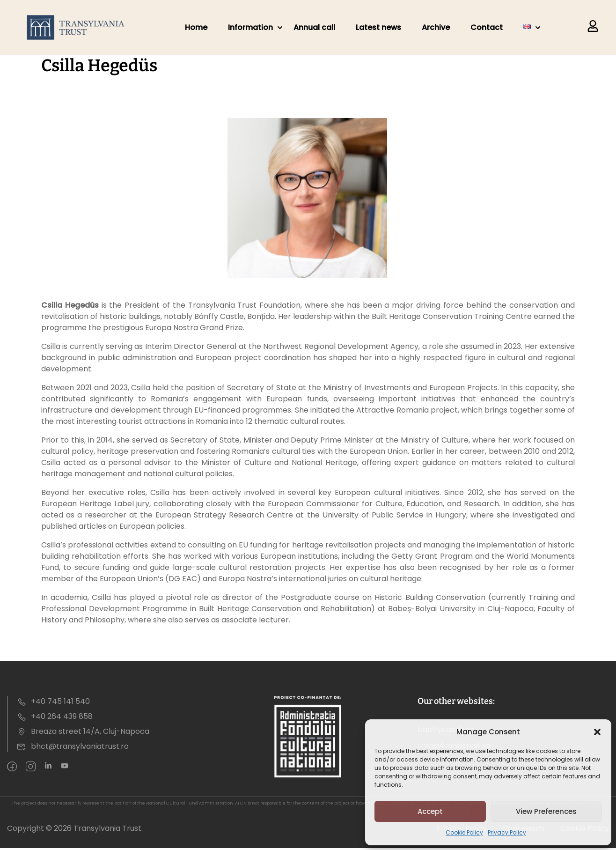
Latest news (378, 27)
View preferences (546, 811)
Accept (430, 811)
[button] (597, 732)
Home (196, 27)
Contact (487, 27)
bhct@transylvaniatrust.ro (73, 746)
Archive (436, 27)
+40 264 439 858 (55, 716)
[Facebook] (12, 767)
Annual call (314, 27)
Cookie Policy (464, 832)
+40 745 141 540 (53, 701)
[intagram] (31, 767)
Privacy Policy (507, 832)
